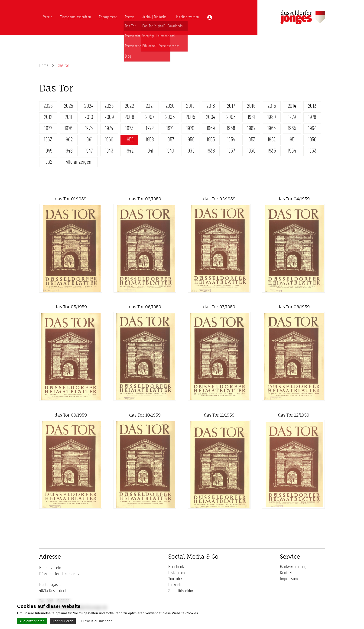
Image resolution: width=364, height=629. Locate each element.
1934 (292, 151)
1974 (109, 128)
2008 (129, 117)
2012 (48, 117)
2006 (170, 117)
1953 (251, 140)
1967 (251, 128)
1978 (312, 117)
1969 (211, 128)
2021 (150, 106)
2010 (89, 117)
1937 (231, 151)
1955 (211, 140)
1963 (48, 140)
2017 (231, 106)
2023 (109, 106)
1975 (89, 128)
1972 (150, 128)
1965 (292, 128)
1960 (109, 140)
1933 (312, 151)
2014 (292, 106)
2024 (89, 106)
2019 (190, 106)
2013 (312, 106)
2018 (211, 106)
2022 (129, 106)
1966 (272, 128)
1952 (272, 140)
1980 (272, 117)
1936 (251, 151)
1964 (312, 128)
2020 (170, 106)
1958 (150, 140)
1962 (68, 140)
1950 (312, 140)
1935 (272, 151)
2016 (251, 106)
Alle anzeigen (79, 162)
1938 (211, 151)
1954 (231, 140)
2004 (211, 117)
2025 (69, 106)
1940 (170, 151)
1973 (129, 128)
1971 (170, 128)
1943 (109, 151)
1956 (190, 140)
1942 (129, 151)
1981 (251, 117)
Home (44, 65)
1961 (89, 140)
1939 (190, 151)
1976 (69, 128)
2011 (68, 117)
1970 (190, 128)
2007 (150, 117)
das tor (64, 65)
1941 (150, 151)
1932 (48, 162)
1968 (231, 128)
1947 (89, 151)
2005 (190, 117)
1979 (292, 117)
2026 (48, 106)
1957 (170, 140)
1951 (292, 140)
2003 (231, 117)
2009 (109, 117)
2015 (272, 106)
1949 (48, 151)
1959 (129, 140)
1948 (68, 151)
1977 (48, 128)
